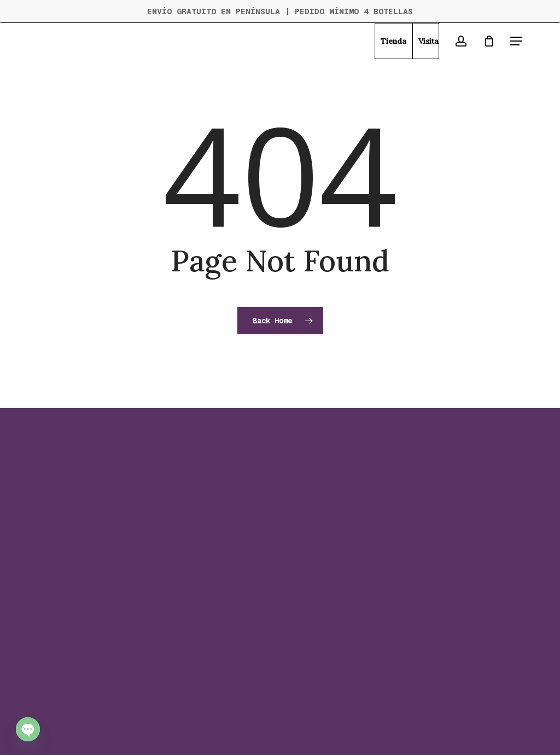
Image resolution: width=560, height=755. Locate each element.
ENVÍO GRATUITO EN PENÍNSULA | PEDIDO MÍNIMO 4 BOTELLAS (280, 11)
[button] (516, 41)
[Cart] (489, 41)
